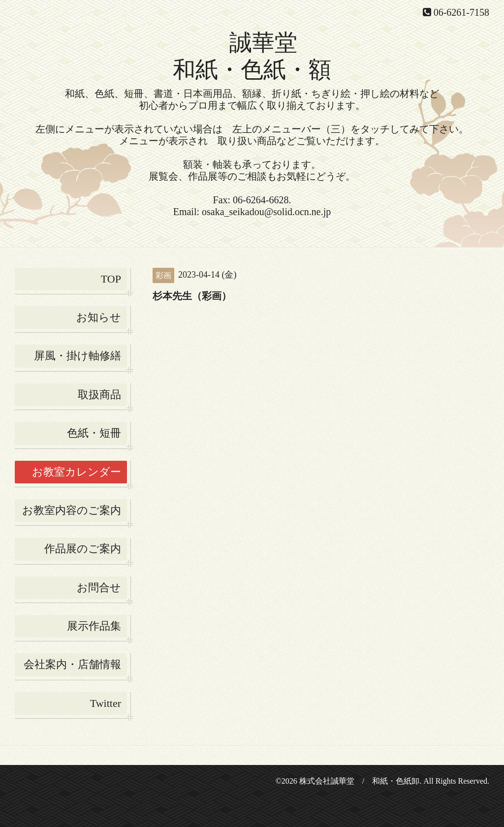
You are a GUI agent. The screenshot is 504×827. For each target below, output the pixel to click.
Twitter (106, 703)
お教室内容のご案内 (72, 510)
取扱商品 (99, 395)
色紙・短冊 (94, 433)
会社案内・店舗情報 (72, 664)
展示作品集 (94, 626)
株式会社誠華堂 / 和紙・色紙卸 (359, 781)
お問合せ (99, 588)
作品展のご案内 (83, 549)
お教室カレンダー (77, 472)
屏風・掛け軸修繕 (78, 356)
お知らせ (99, 317)
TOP (111, 279)
